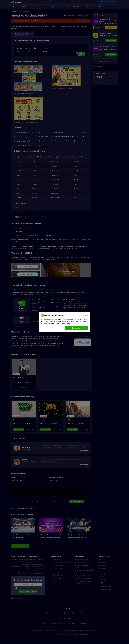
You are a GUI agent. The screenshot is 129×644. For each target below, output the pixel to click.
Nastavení (52, 328)
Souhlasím (78, 328)
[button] (85, 315)
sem (71, 323)
